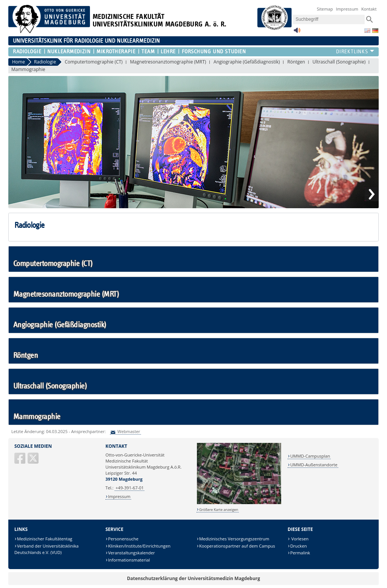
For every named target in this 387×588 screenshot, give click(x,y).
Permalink (300, 553)
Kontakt (369, 9)
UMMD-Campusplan (310, 456)
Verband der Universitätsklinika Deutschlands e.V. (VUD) (46, 549)
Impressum (347, 9)
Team (148, 52)
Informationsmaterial (129, 560)
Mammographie (28, 69)
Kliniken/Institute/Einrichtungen (139, 546)
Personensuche (123, 539)
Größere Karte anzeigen (219, 510)
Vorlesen (299, 539)
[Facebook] (20, 461)
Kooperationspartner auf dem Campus (237, 546)
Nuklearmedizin (69, 52)
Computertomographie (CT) (94, 62)
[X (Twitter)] (34, 461)
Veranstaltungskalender (132, 553)
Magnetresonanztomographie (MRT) (168, 62)
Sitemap (325, 9)
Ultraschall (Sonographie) (339, 62)
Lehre (168, 52)
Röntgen (296, 62)
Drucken (299, 546)
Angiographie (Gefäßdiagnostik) (247, 62)
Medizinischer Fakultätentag (45, 539)
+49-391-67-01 (130, 488)
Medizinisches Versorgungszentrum (234, 539)
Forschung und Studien (214, 52)
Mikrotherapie (116, 52)
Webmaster (128, 431)
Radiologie (27, 52)
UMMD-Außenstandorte (314, 465)
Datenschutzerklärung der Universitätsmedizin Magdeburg (193, 578)
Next (372, 194)
